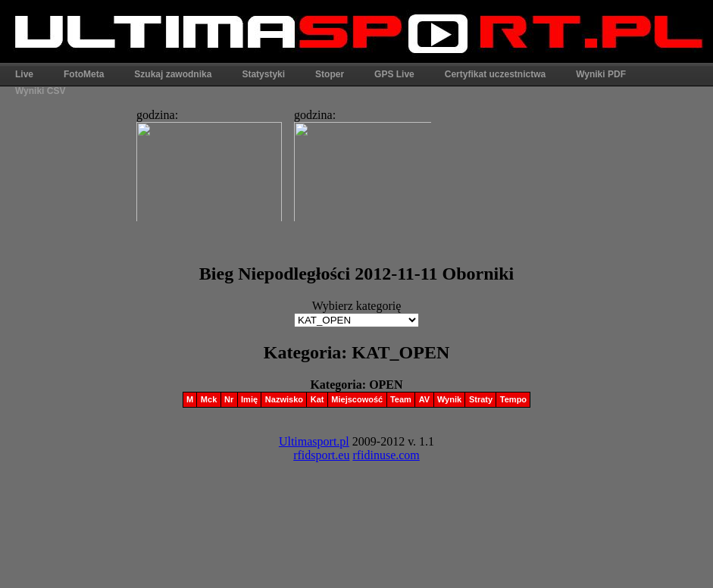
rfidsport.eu (321, 455)
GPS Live (394, 74)
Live (24, 74)
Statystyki (263, 74)
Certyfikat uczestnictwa (495, 74)
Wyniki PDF (601, 74)
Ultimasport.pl (314, 441)
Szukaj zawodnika (173, 74)
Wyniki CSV (40, 91)
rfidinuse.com (386, 455)
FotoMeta (84, 74)
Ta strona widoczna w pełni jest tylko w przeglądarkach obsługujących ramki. (280, 161)
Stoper (330, 74)
